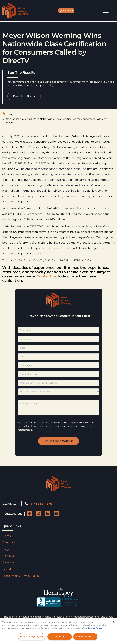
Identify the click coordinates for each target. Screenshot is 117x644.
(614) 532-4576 (39, 504)
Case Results (22, 96)
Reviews (8, 556)
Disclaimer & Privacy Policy (21, 576)
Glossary (8, 562)
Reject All (60, 637)
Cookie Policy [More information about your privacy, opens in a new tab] (95, 628)
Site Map (8, 569)
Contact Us (10, 543)
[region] (59, 631)
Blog (11, 114)
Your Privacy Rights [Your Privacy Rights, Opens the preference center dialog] (32, 637)
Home (7, 536)
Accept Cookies (85, 637)
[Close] (114, 622)
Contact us (47, 276)
